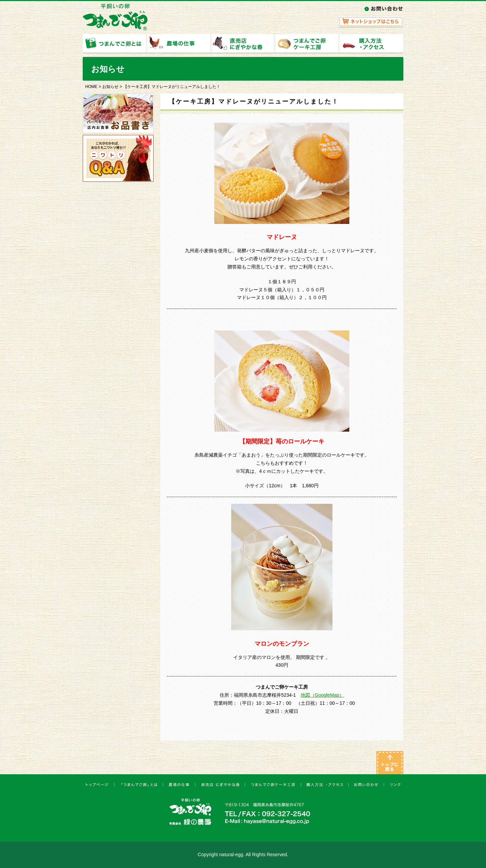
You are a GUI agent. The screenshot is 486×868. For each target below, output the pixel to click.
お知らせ (110, 87)
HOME (91, 87)
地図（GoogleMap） (322, 695)
